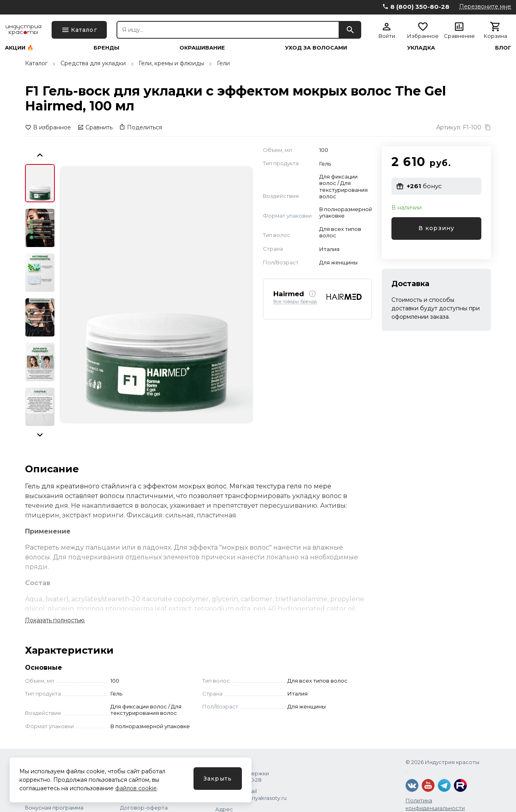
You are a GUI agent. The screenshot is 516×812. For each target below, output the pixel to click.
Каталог (36, 63)
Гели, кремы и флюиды (171, 63)
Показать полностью (55, 620)
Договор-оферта (144, 808)
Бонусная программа (54, 808)
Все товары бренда (295, 302)
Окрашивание (202, 48)
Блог (503, 48)
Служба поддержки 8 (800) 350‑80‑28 (242, 777)
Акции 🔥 (19, 48)
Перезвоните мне (485, 6)
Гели (223, 63)
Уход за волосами (316, 48)
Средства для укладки (93, 63)
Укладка (421, 48)
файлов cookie (136, 788)
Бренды (106, 48)
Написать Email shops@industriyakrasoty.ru (251, 794)
